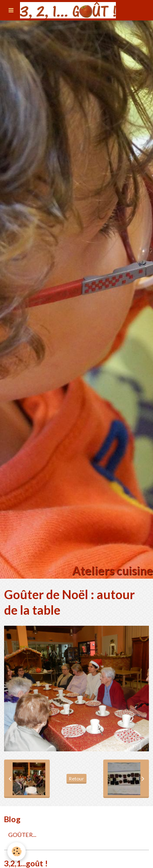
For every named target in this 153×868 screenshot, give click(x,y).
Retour (76, 779)
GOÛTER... (22, 835)
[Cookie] (17, 851)
